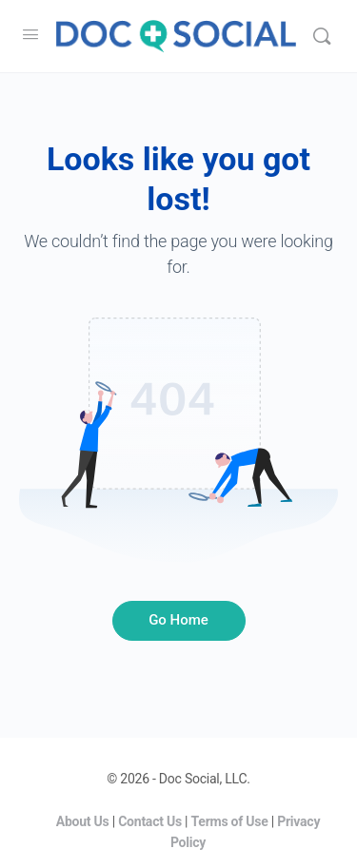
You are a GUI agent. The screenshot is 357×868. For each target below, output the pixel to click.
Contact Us (150, 821)
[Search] (322, 36)
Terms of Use (230, 821)
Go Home (178, 620)
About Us (83, 821)
